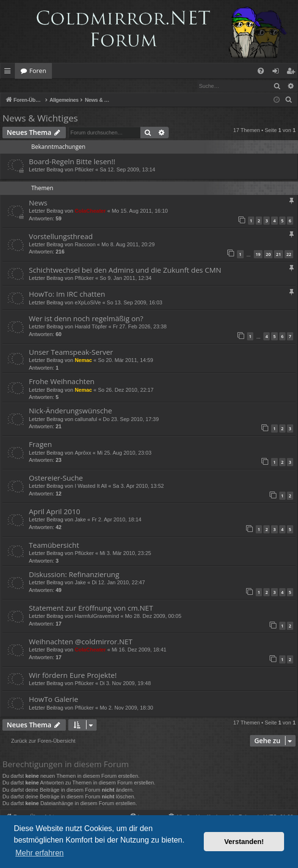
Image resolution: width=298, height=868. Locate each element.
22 (289, 255)
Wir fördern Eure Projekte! (73, 675)
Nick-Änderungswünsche (70, 411)
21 (278, 255)
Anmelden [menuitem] (278, 72)
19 (258, 255)
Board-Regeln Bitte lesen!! (72, 162)
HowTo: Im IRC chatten (67, 294)
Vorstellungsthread (61, 237)
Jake (80, 520)
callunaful (86, 420)
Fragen (40, 445)
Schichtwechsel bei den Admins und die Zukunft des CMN (125, 270)
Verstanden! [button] (244, 842)
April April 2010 (55, 512)
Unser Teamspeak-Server (71, 352)
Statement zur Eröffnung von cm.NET (91, 608)
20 (268, 255)
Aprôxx (83, 453)
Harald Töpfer (91, 327)
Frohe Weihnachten (62, 382)
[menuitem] (261, 71)
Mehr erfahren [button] (40, 853)
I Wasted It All (91, 486)
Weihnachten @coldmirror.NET (81, 642)
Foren (38, 71)
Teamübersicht (54, 545)
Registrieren (66, 86)
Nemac (83, 361)
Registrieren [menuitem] (293, 72)
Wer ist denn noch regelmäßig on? (86, 319)
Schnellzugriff (9, 72)
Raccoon (85, 245)
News (38, 203)
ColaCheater (90, 211)
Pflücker (84, 170)
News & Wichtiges (40, 119)
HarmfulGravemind (97, 616)
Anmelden (22, 86)
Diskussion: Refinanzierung (74, 575)
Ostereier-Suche (56, 478)
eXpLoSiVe (87, 303)
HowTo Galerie (54, 699)
